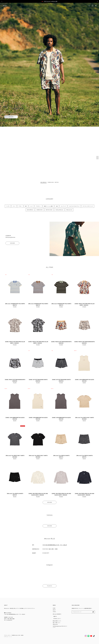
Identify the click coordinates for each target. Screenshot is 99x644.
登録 (93, 612)
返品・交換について (56, 623)
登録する (55, 616)
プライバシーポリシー (8, 635)
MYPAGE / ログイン (57, 619)
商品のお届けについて (57, 621)
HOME (54, 608)
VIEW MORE (11, 117)
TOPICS (54, 612)
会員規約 (22, 635)
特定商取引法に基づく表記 (16, 635)
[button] (48, 124)
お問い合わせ (55, 624)
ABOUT (54, 610)
